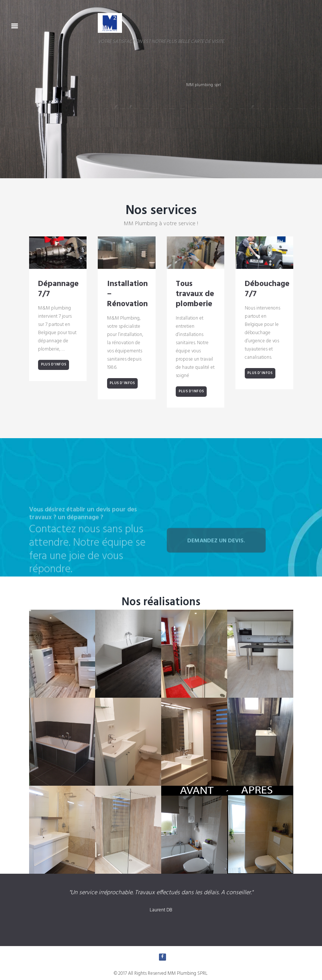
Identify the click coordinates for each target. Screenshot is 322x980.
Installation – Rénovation (127, 294)
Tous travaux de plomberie (195, 294)
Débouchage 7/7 (267, 289)
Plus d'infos (54, 365)
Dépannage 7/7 (58, 289)
